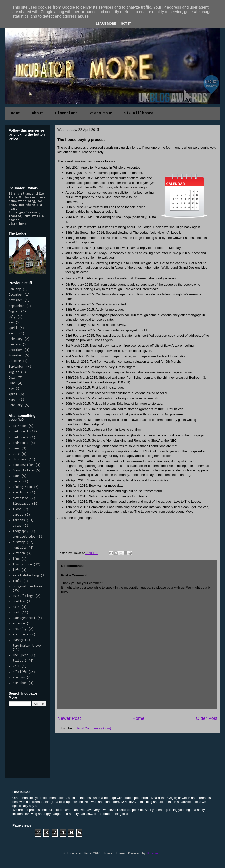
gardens (19, 520)
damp (16, 476)
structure (21, 635)
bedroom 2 (21, 437)
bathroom (20, 426)
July (12, 317)
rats (16, 607)
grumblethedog (24, 537)
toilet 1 (20, 661)
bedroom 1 (21, 432)
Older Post (207, 718)
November (16, 300)
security (20, 629)
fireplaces (21, 504)
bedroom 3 (21, 443)
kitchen (19, 553)
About (38, 113)
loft (16, 570)
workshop (20, 683)
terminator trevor (28, 646)
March (13, 334)
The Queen (21, 655)
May (11, 322)
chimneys (20, 459)
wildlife (20, 672)
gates (17, 526)
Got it (126, 23)
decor (17, 481)
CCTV (16, 454)
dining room (22, 487)
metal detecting (26, 576)
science (19, 624)
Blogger (154, 854)
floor (17, 509)
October (15, 361)
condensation (23, 465)
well (16, 666)
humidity (20, 548)
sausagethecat (24, 618)
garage (18, 515)
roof (16, 613)
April (13, 328)
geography (21, 531)
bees (16, 448)
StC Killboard (139, 113)
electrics (21, 492)
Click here (17, 224)
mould (17, 581)
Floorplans (66, 113)
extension (21, 498)
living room (22, 565)
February (16, 339)
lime (16, 559)
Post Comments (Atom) (94, 728)
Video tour (101, 113)
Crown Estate (23, 470)
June (12, 383)
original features (28, 587)
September (17, 306)
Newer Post (69, 718)
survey (18, 640)
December (16, 295)
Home (15, 113)
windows (19, 677)
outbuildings (23, 596)
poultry (19, 602)
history (19, 542)
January (15, 289)
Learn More (106, 23)
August (14, 311)
